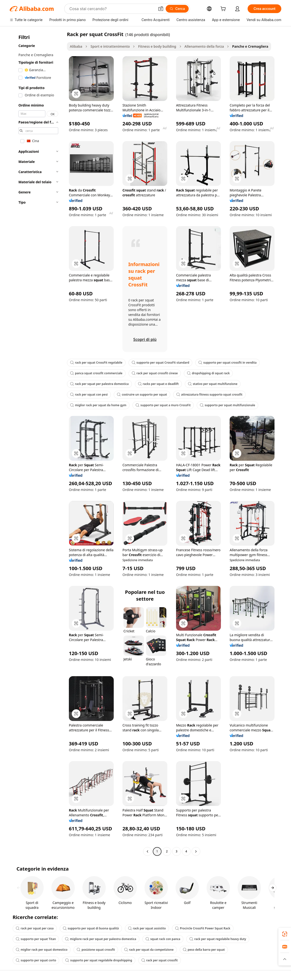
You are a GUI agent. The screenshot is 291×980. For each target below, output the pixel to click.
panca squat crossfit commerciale (96, 373)
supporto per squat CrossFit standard (161, 363)
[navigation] (37, 443)
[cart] (224, 9)
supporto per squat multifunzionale (227, 405)
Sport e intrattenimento (110, 46)
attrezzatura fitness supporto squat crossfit (209, 394)
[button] (161, 9)
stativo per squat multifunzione (213, 384)
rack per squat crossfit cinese (155, 373)
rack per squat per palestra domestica (99, 384)
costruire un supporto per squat (142, 394)
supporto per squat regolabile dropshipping (99, 960)
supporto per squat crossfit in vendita (227, 363)
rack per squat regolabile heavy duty (218, 939)
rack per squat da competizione (149, 950)
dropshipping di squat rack (208, 373)
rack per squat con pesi (89, 394)
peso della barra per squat (204, 950)
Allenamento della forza (204, 46)
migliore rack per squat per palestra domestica (101, 939)
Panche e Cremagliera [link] (250, 46)
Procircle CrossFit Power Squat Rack (203, 928)
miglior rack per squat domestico (42, 950)
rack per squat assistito (147, 928)
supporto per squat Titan (36, 939)
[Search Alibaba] (112, 9)
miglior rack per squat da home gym (98, 405)
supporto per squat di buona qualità (91, 928)
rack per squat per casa (35, 928)
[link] (285, 934)
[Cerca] (177, 9)
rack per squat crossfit (160, 960)
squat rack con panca (163, 939)
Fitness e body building (157, 46)
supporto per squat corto (36, 960)
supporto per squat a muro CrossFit (163, 405)
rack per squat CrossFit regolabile (96, 363)
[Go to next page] (196, 851)
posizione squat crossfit (96, 950)
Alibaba (76, 46)
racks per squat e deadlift (158, 384)
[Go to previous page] (147, 851)
